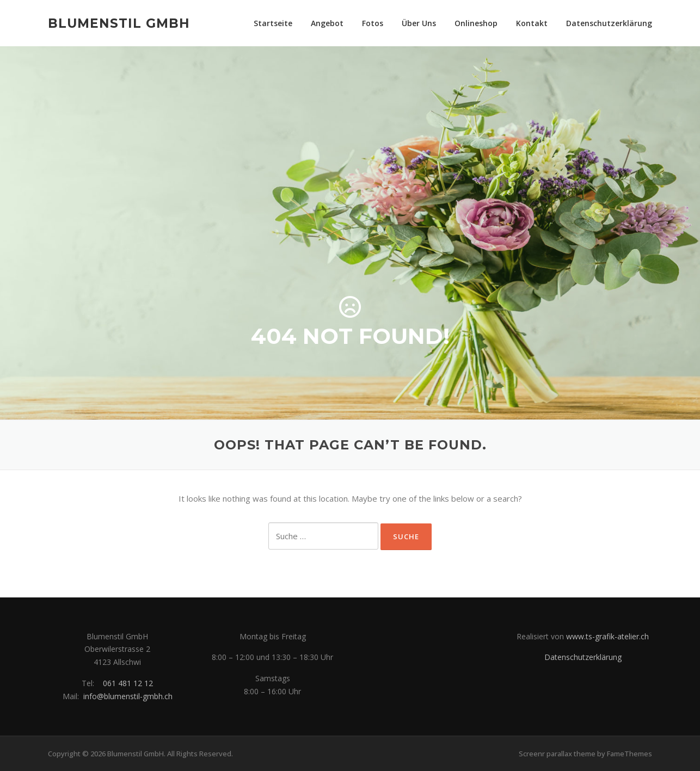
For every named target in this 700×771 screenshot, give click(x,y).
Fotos (373, 23)
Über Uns (419, 23)
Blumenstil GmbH (119, 23)
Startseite (273, 23)
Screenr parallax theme (557, 754)
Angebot (327, 23)
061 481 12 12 (128, 683)
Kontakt (532, 23)
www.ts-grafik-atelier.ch (607, 636)
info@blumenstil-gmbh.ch (128, 696)
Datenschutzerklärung (609, 23)
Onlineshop (476, 23)
